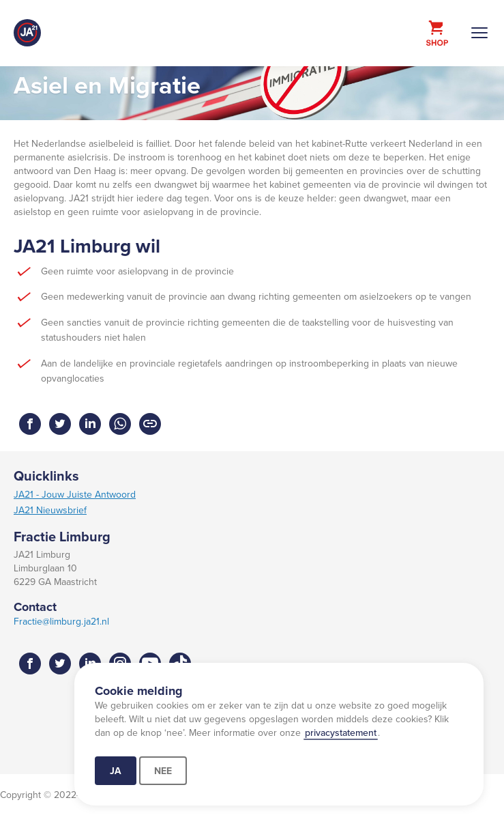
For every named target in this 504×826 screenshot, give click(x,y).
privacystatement (341, 732)
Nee (163, 771)
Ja (116, 771)
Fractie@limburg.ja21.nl (61, 621)
